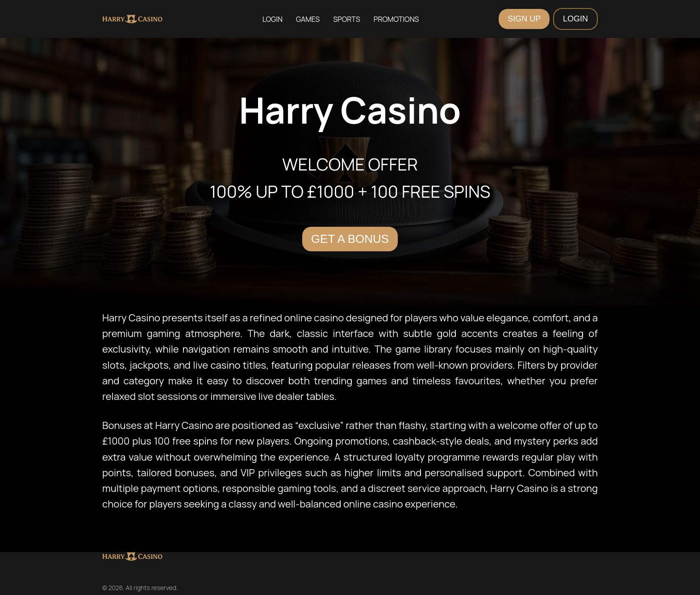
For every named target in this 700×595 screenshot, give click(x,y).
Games (308, 19)
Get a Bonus (350, 239)
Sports (347, 19)
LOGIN (575, 19)
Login (273, 19)
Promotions (396, 19)
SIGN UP (524, 19)
